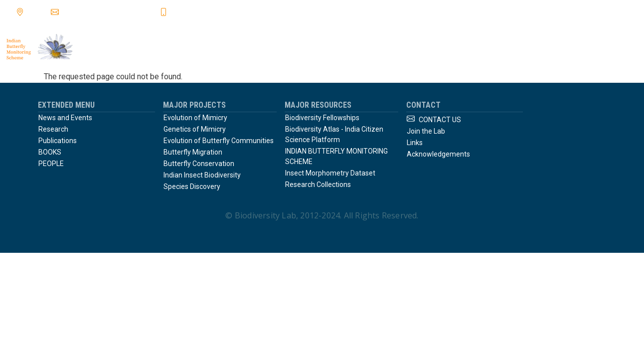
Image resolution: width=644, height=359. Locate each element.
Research (53, 129)
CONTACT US (440, 120)
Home (292, 47)
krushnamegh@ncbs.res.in (109, 11)
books (465, 47)
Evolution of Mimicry (195, 118)
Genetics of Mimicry (195, 129)
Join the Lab (426, 131)
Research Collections (318, 184)
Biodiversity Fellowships (322, 118)
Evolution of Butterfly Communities (219, 141)
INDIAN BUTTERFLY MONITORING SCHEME (336, 156)
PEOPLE (51, 164)
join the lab (611, 47)
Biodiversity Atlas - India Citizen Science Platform (334, 134)
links (508, 47)
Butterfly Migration (193, 152)
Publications (58, 141)
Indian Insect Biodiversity (202, 175)
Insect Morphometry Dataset (330, 173)
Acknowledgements (438, 154)
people (553, 47)
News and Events (65, 118)
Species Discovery (192, 186)
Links (415, 143)
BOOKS (50, 152)
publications (407, 47)
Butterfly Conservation (199, 164)
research (343, 47)
